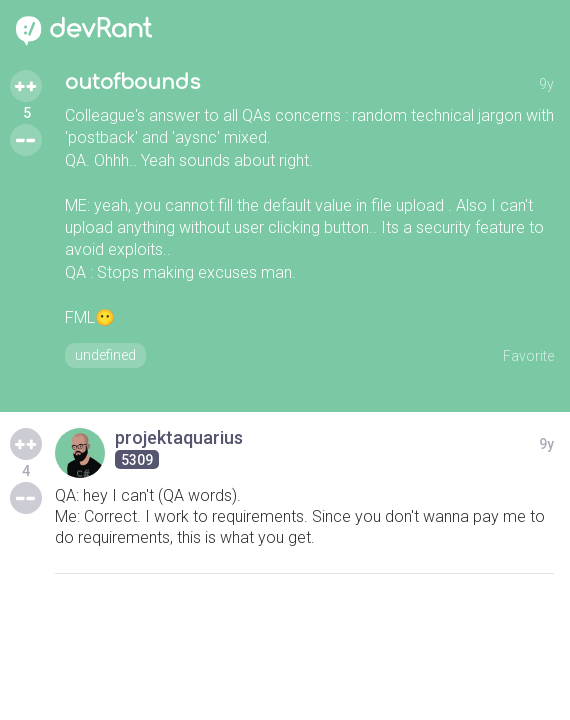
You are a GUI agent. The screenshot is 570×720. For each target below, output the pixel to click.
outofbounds (132, 82)
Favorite (528, 356)
